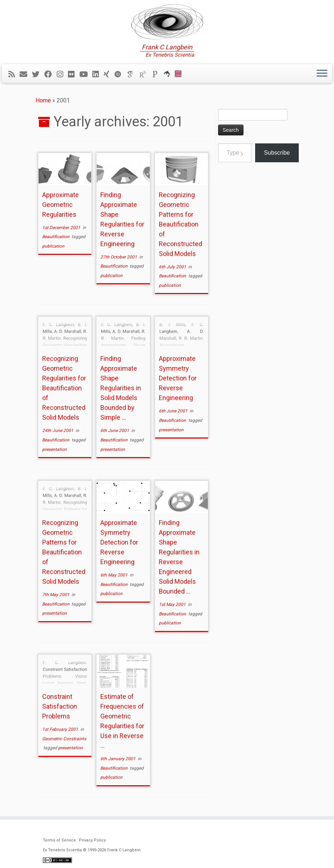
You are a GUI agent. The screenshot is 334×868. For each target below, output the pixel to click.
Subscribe (277, 153)
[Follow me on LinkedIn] (98, 74)
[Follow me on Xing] (109, 74)
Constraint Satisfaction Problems (60, 706)
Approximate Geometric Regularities (61, 205)
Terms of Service (59, 840)
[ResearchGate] (145, 74)
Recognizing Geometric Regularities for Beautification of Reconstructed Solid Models (64, 388)
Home (43, 100)
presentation (55, 449)
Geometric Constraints (64, 739)
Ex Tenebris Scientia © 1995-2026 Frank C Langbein (92, 850)
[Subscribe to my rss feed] (14, 74)
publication (53, 246)
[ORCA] (169, 74)
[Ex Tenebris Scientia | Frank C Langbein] (167, 22)
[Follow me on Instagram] (62, 74)
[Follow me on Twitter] (38, 74)
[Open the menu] (322, 74)
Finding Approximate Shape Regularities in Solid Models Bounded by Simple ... (121, 388)
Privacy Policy (92, 840)
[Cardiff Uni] (180, 74)
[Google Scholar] (133, 74)
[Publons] (157, 74)
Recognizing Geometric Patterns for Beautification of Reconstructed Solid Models (180, 224)
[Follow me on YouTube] (86, 74)
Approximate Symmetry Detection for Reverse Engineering (178, 378)
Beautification (56, 237)
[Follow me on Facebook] (51, 74)
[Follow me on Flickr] (74, 74)
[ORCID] (120, 74)
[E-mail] (26, 74)
